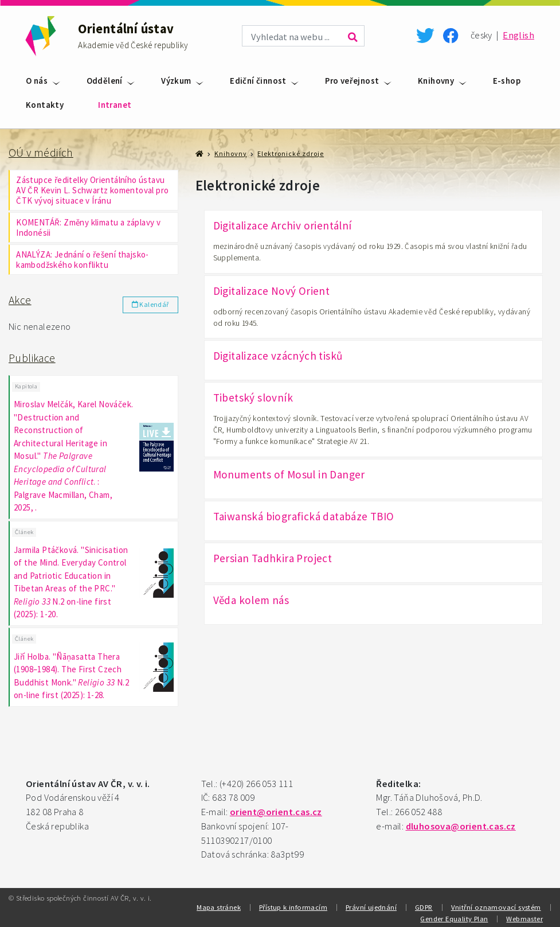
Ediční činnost (258, 81)
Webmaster (524, 917)
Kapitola (26, 386)
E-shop (507, 81)
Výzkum (176, 81)
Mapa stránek (219, 905)
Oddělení (105, 81)
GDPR (424, 905)
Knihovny (436, 81)
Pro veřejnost (352, 81)
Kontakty (45, 105)
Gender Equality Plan (454, 917)
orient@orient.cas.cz (276, 810)
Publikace (32, 358)
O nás (37, 81)
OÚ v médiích (41, 153)
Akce (20, 300)
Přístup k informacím (293, 905)
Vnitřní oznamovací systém (496, 905)
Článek (24, 531)
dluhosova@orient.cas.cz (461, 825)
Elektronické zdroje (291, 153)
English (518, 35)
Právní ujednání (371, 905)
